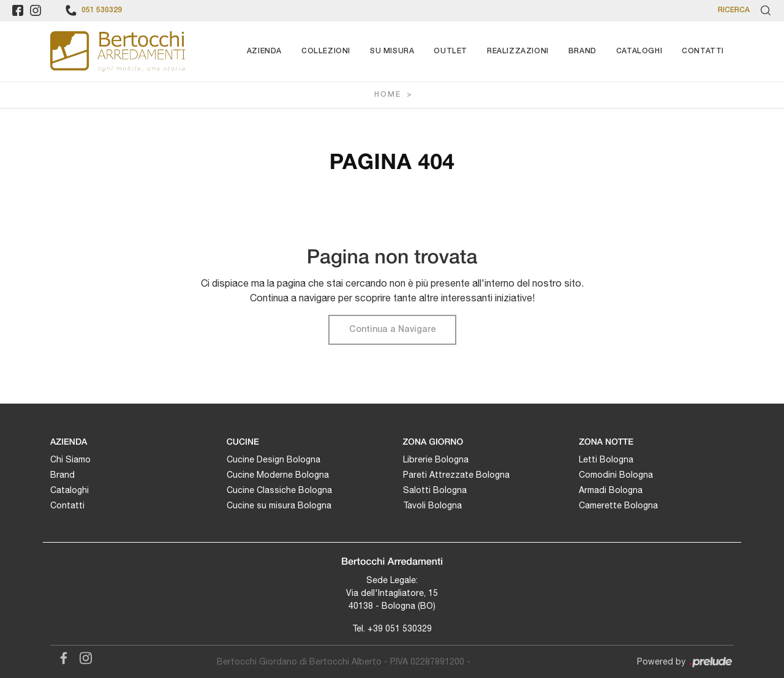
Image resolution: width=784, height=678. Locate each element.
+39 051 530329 (400, 628)
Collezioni (326, 51)
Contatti (703, 51)
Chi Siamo (70, 459)
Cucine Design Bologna (273, 459)
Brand (582, 51)
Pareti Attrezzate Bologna (456, 475)
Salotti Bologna (435, 490)
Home (388, 95)
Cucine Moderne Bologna (278, 475)
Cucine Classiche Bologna (279, 490)
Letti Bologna (606, 459)
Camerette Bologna (618, 505)
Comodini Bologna (616, 475)
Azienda (264, 51)
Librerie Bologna (436, 459)
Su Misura (392, 51)
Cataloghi (639, 51)
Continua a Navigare (392, 330)
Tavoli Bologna (432, 505)
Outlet (450, 51)
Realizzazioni (518, 51)
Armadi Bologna (611, 490)
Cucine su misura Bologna (279, 505)
